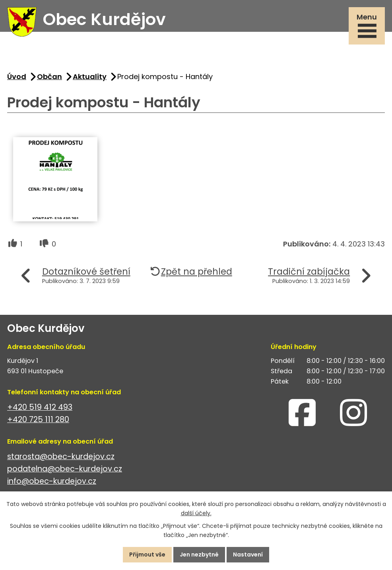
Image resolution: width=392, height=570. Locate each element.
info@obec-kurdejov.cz (52, 481)
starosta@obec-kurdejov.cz (61, 457)
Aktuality (90, 77)
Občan (49, 77)
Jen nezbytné (199, 554)
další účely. (196, 513)
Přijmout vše (147, 554)
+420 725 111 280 (38, 420)
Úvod (17, 77)
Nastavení (248, 554)
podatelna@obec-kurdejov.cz (65, 469)
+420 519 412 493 (40, 407)
